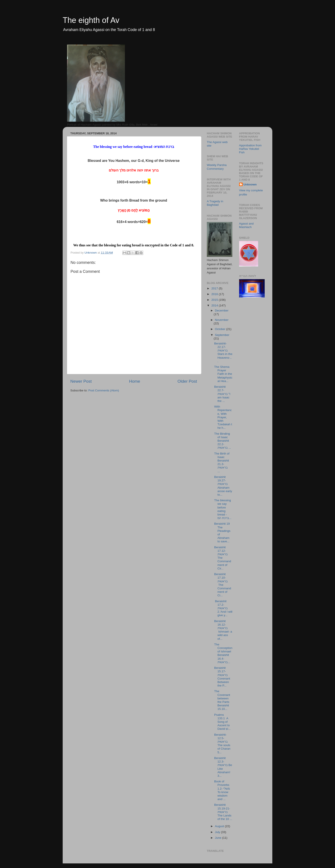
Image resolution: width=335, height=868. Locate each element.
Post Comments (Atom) (104, 390)
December (222, 310)
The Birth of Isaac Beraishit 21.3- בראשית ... (222, 462)
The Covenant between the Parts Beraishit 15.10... (222, 700)
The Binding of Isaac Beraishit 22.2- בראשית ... (223, 441)
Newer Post (81, 381)
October (221, 329)
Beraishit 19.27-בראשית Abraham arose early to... (223, 486)
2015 (215, 300)
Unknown (250, 184)
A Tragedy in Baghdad (215, 203)
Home (135, 381)
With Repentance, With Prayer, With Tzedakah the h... (223, 417)
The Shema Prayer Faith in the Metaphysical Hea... (223, 374)
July (218, 832)
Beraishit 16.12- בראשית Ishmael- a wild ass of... (223, 630)
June (218, 838)
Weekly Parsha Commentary (217, 167)
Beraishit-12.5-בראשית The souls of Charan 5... (222, 744)
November (222, 320)
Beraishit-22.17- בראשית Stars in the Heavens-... (223, 352)
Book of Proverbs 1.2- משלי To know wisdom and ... (222, 790)
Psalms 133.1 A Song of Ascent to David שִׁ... (222, 722)
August (220, 826)
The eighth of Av (91, 20)
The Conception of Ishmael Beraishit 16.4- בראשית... (223, 653)
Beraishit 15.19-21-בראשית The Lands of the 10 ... (223, 812)
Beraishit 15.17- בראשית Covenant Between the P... (222, 677)
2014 (215, 305)
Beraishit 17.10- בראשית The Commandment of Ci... (223, 585)
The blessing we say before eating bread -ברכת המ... (223, 509)
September (222, 335)
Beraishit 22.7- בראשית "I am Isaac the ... (222, 394)
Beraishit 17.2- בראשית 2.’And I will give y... (223, 608)
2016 (215, 294)
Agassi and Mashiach (246, 225)
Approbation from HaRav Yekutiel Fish (250, 149)
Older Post (187, 381)
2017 (215, 288)
